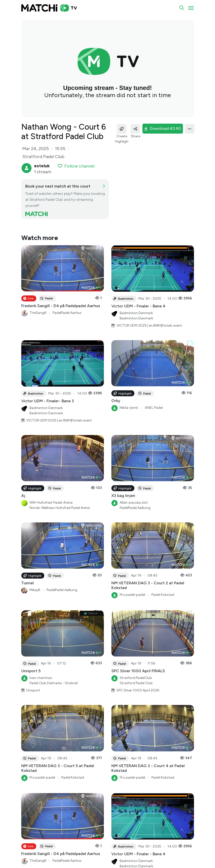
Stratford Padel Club (136, 683)
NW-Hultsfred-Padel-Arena (51, 503)
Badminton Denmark (136, 313)
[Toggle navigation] (191, 8)
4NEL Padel (154, 408)
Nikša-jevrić (129, 408)
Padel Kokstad (163, 595)
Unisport (33, 690)
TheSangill (38, 313)
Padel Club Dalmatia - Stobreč (54, 683)
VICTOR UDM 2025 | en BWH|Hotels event (149, 325)
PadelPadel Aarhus (67, 313)
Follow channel (76, 166)
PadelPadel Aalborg (135, 508)
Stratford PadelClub (136, 678)
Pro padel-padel (132, 595)
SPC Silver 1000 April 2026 (138, 690)
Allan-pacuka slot (134, 503)
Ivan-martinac (41, 678)
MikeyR (35, 590)
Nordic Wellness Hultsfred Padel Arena (60, 508)
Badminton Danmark (136, 318)
